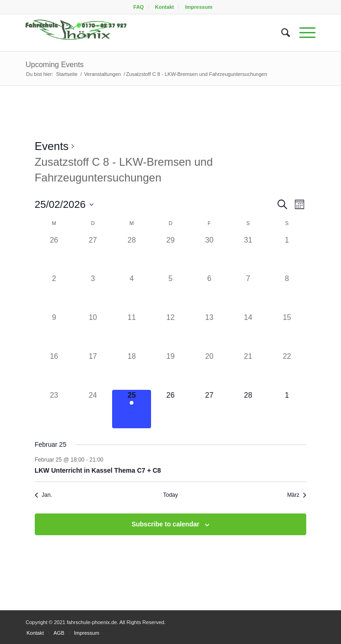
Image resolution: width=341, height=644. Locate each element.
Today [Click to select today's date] (170, 495)
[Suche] (281, 33)
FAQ (139, 7)
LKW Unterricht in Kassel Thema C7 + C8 (98, 470)
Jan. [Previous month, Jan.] (44, 495)
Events (52, 146)
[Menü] (303, 33)
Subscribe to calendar (165, 524)
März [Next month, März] (297, 495)
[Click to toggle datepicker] (64, 204)
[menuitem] (139, 7)
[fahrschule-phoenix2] (141, 33)
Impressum (199, 7)
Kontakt (164, 7)
